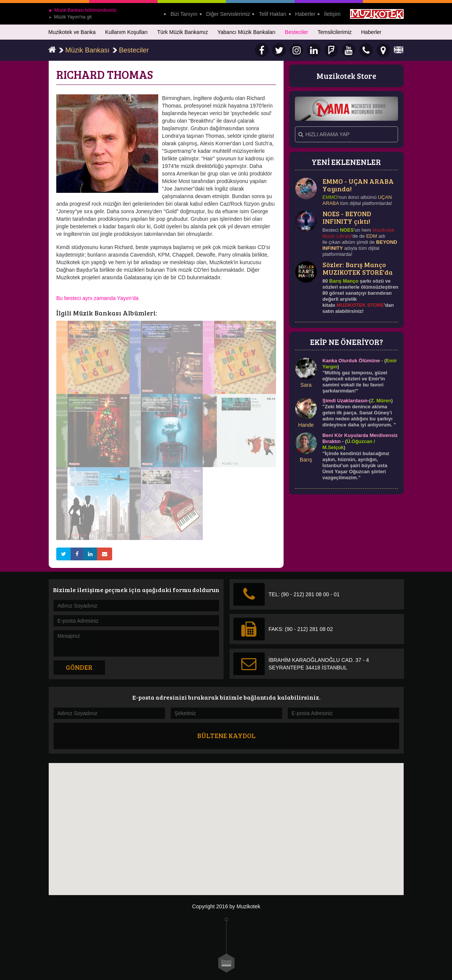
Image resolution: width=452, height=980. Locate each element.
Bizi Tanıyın (184, 14)
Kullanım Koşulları (126, 32)
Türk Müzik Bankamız (183, 32)
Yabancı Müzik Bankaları (247, 32)
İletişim (332, 14)
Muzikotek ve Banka (72, 32)
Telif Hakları (272, 14)
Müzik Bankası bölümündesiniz (83, 10)
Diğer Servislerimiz (228, 14)
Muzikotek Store (346, 76)
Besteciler (297, 32)
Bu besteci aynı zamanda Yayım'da (97, 298)
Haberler (305, 14)
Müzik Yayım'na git (70, 17)
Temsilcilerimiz (335, 32)
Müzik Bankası (87, 50)
